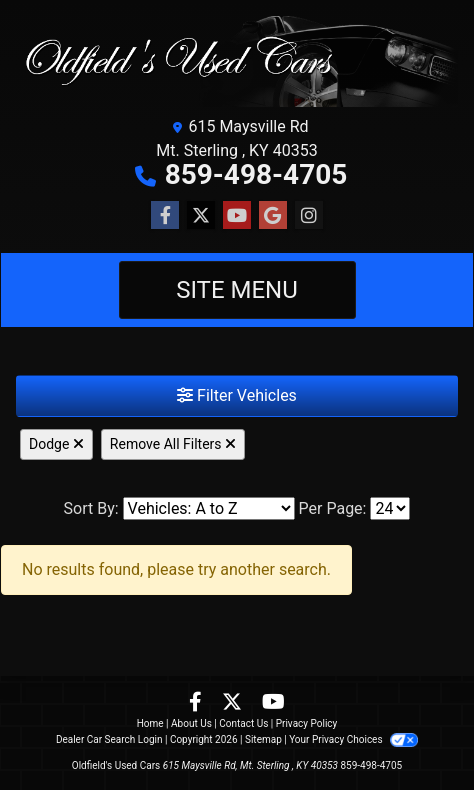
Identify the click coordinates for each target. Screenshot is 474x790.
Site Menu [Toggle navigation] (237, 290)
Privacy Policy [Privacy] (307, 723)
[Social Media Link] (309, 216)
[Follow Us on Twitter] (201, 216)
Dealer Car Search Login (109, 739)
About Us (191, 723)
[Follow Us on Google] (273, 216)
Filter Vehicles (237, 395)
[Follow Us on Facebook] (165, 216)
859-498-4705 (256, 174)
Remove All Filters (173, 444)
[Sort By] (209, 508)
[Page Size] (390, 508)
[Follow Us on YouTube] (237, 216)
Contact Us (243, 723)
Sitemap (263, 739)
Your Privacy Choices (353, 739)
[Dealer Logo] (237, 61)
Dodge (56, 444)
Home (150, 723)
